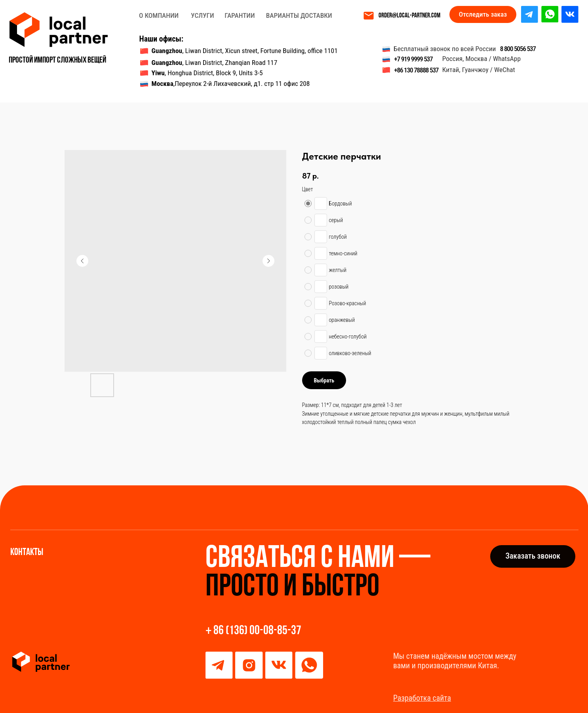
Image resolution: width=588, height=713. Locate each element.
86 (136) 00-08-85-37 (257, 631)
